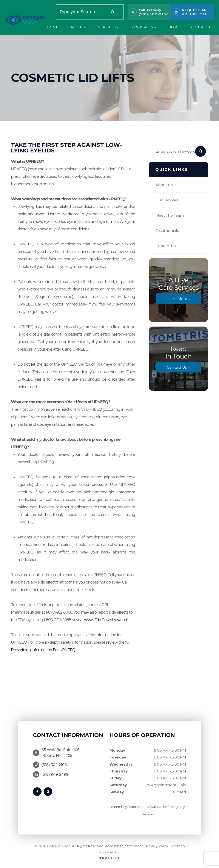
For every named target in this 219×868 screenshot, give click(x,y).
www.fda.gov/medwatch (106, 620)
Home (53, 27)
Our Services (167, 200)
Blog (174, 27)
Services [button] (109, 27)
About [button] (78, 27)
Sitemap (178, 846)
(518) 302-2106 (154, 14)
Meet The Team (170, 215)
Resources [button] (144, 27)
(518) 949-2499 (55, 772)
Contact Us (202, 27)
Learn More (177, 299)
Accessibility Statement (124, 846)
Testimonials (168, 230)
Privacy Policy (157, 846)
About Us (164, 185)
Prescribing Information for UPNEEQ (43, 650)
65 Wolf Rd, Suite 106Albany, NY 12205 (61, 751)
